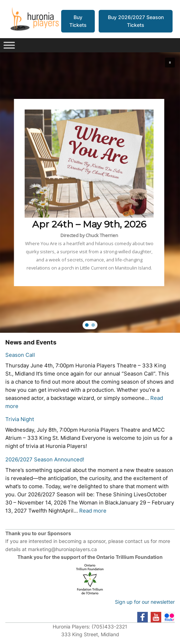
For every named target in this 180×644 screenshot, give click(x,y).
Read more (93, 511)
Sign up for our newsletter (145, 602)
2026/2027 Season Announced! (45, 460)
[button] (170, 63)
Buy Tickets (78, 21)
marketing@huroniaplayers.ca (62, 549)
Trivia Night (20, 419)
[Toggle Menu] (9, 45)
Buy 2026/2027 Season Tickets (136, 21)
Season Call (20, 355)
